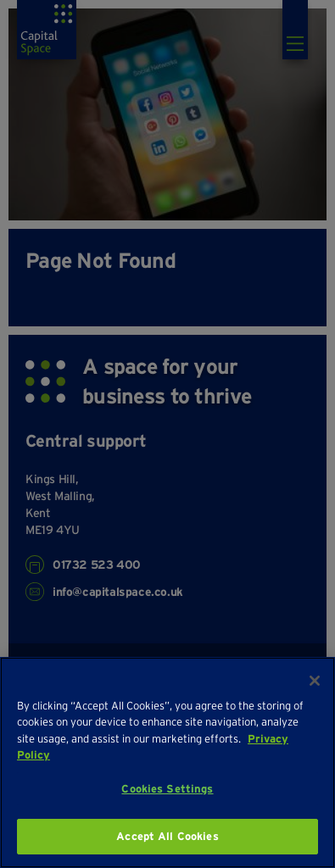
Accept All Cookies (167, 836)
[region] (167, 762)
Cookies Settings (167, 789)
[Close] (315, 681)
